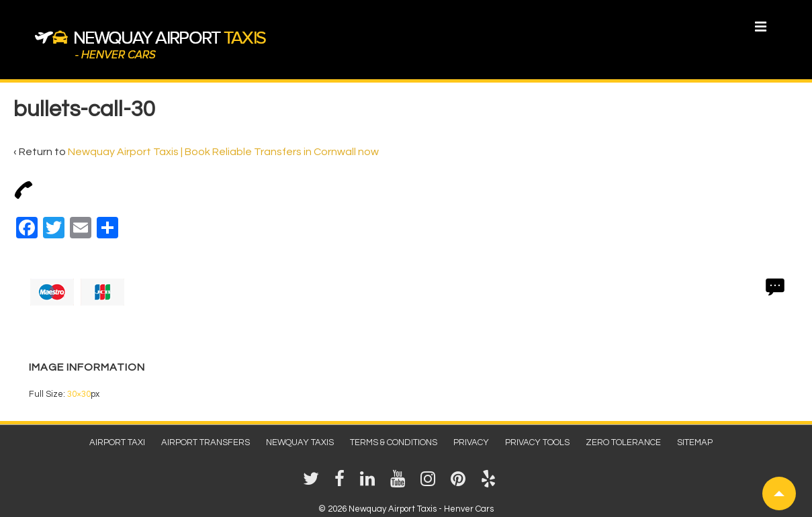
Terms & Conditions (394, 442)
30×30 (79, 394)
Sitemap (695, 442)
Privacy (471, 442)
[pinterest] (461, 483)
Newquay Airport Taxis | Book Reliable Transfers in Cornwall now (223, 152)
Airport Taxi (117, 442)
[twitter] (314, 483)
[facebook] (342, 483)
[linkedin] (370, 483)
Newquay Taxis (300, 442)
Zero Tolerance (623, 442)
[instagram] (431, 483)
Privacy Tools (537, 442)
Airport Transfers (206, 442)
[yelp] (490, 483)
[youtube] (400, 483)
